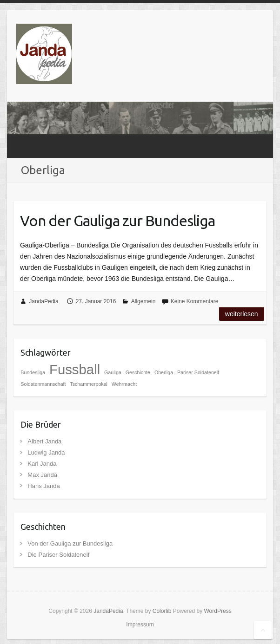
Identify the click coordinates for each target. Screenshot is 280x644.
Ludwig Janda (46, 452)
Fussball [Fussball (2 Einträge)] (75, 369)
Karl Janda (42, 464)
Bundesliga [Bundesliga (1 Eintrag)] (33, 372)
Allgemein (143, 301)
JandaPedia (43, 301)
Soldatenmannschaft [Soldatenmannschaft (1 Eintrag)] (43, 384)
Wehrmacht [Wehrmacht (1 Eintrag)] (124, 384)
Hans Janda (43, 486)
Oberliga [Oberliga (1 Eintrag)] (164, 372)
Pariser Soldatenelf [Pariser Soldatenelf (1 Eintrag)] (198, 372)
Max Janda (42, 475)
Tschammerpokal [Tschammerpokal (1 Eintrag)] (89, 384)
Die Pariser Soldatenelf (58, 555)
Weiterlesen (242, 314)
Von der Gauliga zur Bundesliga (117, 221)
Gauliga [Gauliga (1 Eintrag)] (113, 372)
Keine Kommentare (195, 301)
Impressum (140, 624)
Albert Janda (44, 441)
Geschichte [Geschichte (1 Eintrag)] (138, 372)
